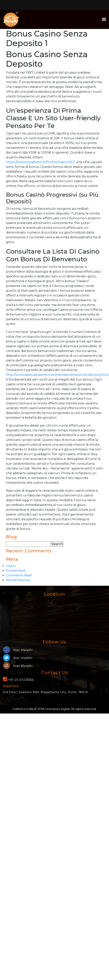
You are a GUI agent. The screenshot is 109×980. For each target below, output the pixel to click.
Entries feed (16, 571)
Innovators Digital (57, 709)
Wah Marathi (18, 650)
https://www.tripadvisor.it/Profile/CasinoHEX (40, 162)
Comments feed (19, 575)
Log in (11, 566)
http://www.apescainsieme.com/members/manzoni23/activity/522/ (57, 375)
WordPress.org (18, 580)
